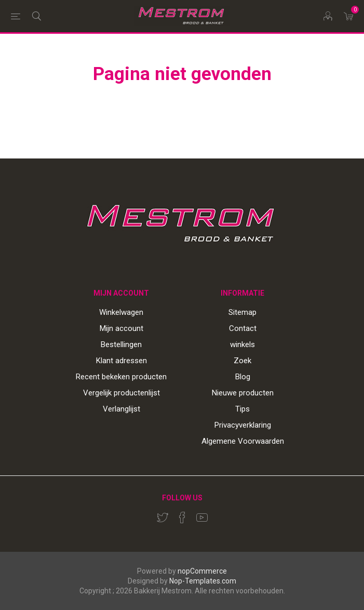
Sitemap (242, 312)
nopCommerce (202, 571)
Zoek (242, 361)
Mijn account (122, 328)
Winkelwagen (121, 312)
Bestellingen (121, 344)
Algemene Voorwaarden (243, 441)
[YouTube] (202, 518)
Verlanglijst (122, 409)
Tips (242, 409)
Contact (243, 328)
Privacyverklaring (243, 425)
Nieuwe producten (243, 393)
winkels (242, 344)
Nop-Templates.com (203, 581)
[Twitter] (163, 518)
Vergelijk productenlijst (122, 393)
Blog (243, 377)
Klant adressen (122, 361)
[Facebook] (182, 518)
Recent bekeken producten (121, 377)
